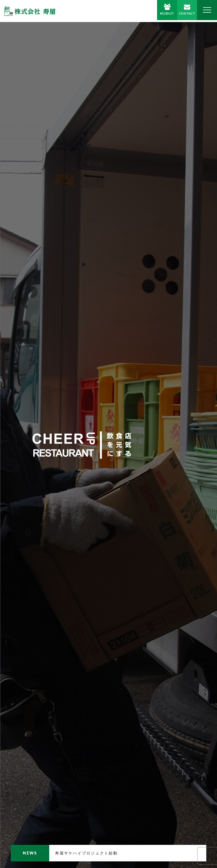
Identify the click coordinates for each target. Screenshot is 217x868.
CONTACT (184, 15)
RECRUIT (162, 15)
